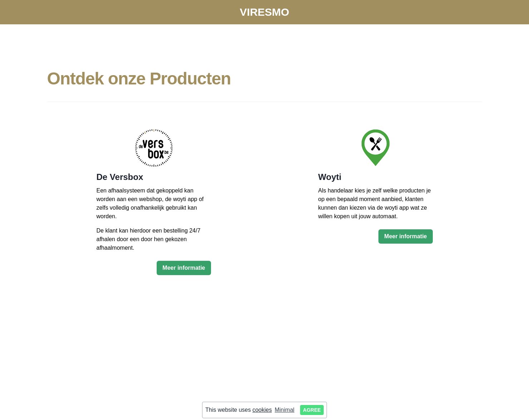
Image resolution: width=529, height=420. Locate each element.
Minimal (285, 410)
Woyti (330, 177)
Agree (312, 410)
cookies (262, 410)
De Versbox (120, 177)
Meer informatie (184, 268)
